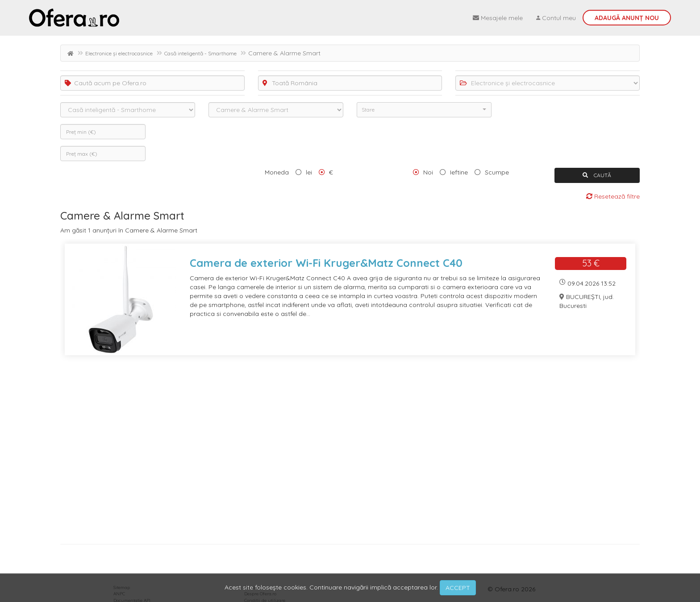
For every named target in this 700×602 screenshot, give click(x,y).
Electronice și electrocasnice (119, 53)
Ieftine (459, 172)
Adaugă (627, 18)
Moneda (277, 172)
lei (309, 172)
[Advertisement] (328, 453)
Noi (428, 172)
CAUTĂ (597, 175)
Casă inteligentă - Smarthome (200, 53)
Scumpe (497, 172)
